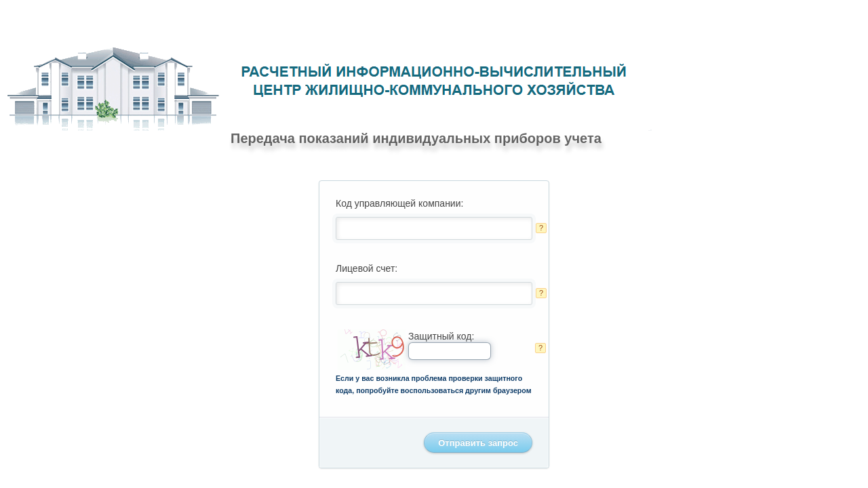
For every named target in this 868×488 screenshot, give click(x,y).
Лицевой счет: (367, 268)
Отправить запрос (478, 443)
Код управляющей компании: (399, 203)
